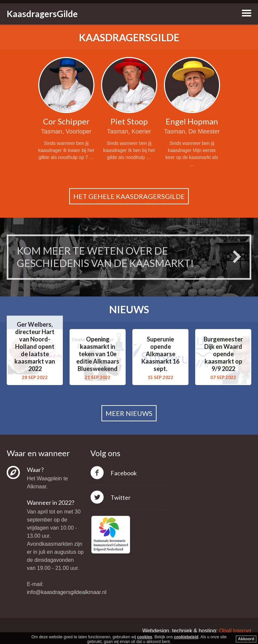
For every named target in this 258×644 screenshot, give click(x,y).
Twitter (121, 497)
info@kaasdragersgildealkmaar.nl (67, 592)
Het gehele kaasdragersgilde (129, 196)
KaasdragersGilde (42, 14)
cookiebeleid (186, 637)
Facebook (124, 473)
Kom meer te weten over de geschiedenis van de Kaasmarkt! (105, 257)
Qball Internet (235, 631)
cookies (145, 637)
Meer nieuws (129, 413)
